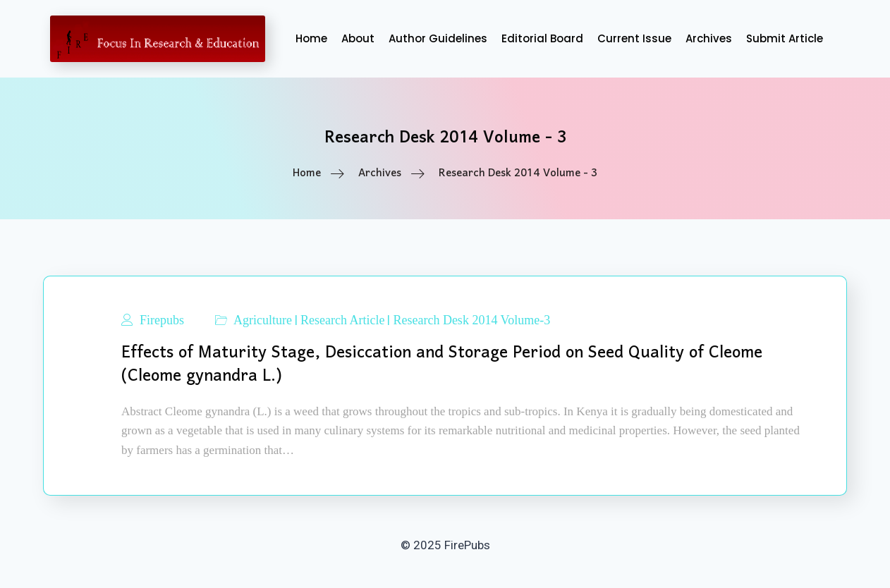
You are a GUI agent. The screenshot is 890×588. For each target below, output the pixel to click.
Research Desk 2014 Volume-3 (471, 320)
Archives (709, 38)
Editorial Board (542, 38)
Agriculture (263, 320)
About (358, 38)
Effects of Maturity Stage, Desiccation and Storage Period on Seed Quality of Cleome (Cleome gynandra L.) (442, 365)
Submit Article (785, 38)
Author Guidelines (438, 38)
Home (311, 38)
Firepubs (162, 320)
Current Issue (634, 38)
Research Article (342, 320)
